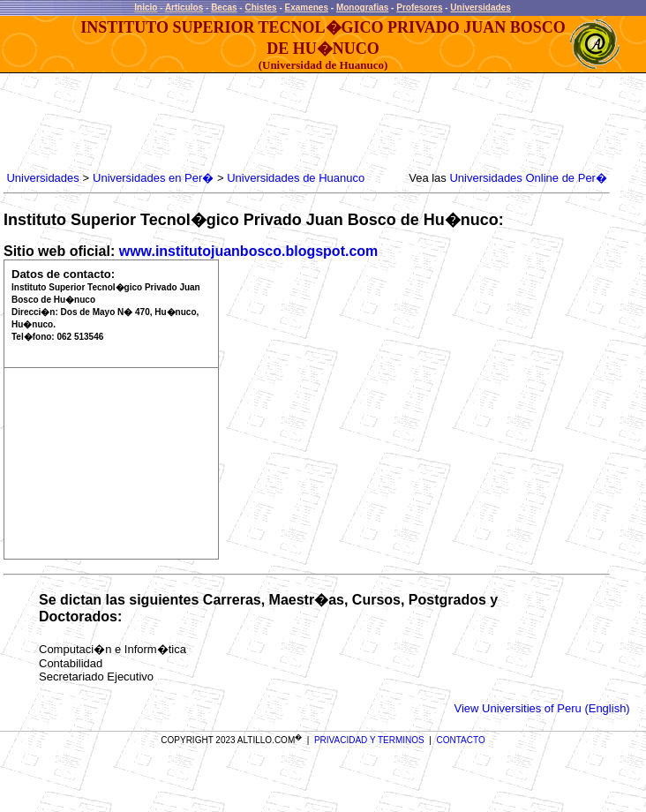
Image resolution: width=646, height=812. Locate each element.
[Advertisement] (325, 123)
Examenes (307, 8)
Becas (224, 8)
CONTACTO (461, 740)
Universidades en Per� (153, 178)
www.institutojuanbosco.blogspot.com (249, 251)
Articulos (184, 8)
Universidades (480, 8)
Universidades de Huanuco (296, 178)
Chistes (260, 8)
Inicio (146, 8)
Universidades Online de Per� (528, 178)
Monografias (362, 8)
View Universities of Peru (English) (542, 708)
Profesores (419, 8)
